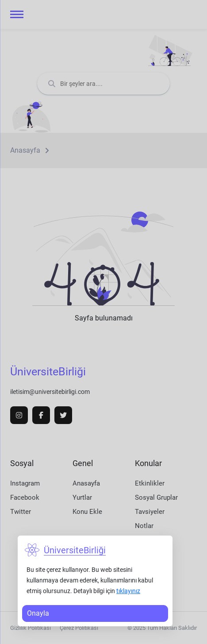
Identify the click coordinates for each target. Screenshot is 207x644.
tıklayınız (128, 591)
